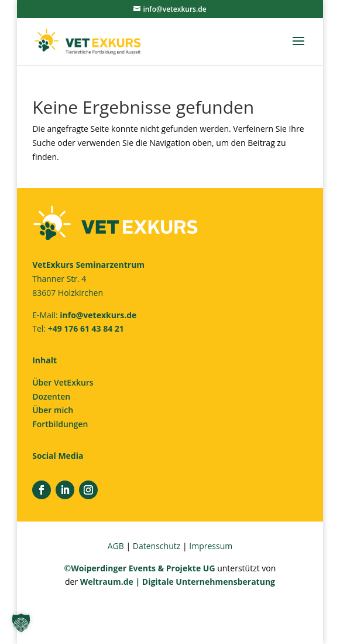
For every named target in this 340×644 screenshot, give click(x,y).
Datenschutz (157, 546)
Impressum (211, 546)
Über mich (53, 410)
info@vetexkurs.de (98, 315)
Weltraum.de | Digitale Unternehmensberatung (178, 582)
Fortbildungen (60, 424)
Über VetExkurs (63, 382)
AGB (116, 546)
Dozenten (51, 396)
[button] (21, 623)
